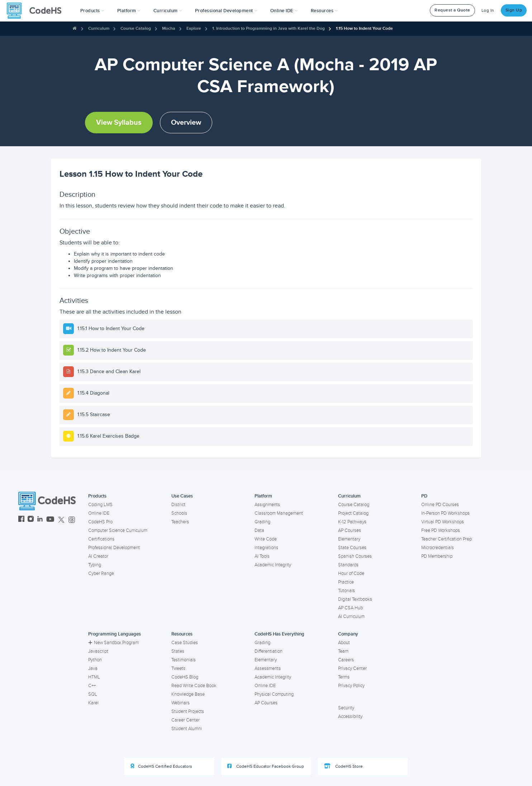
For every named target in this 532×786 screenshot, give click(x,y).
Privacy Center (352, 668)
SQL (93, 694)
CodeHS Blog (185, 677)
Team (343, 651)
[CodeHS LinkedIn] (40, 520)
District (178, 505)
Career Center (186, 720)
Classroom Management (279, 513)
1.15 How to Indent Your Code (364, 28)
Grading (262, 522)
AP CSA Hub (350, 608)
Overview (186, 123)
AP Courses (350, 530)
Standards (348, 565)
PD (424, 496)
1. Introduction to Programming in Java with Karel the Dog (269, 28)
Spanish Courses (355, 556)
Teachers (180, 522)
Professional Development (114, 548)
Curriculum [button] (168, 11)
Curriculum (99, 28)
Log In (488, 11)
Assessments (268, 668)
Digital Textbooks (355, 599)
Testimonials (184, 660)
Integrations (266, 548)
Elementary (349, 539)
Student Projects (188, 711)
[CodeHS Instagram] (31, 520)
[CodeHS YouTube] (50, 520)
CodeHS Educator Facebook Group (266, 766)
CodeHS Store (343, 766)
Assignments (267, 505)
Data (259, 530)
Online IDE (99, 513)
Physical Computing (274, 694)
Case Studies (185, 643)
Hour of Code (351, 573)
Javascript (98, 651)
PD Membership (437, 556)
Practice (346, 582)
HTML (94, 677)
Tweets (178, 668)
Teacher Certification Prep (446, 539)
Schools (179, 513)
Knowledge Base (188, 694)
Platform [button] (129, 11)
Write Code (266, 539)
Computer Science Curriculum (118, 530)
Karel (93, 703)
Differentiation (269, 651)
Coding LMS (100, 505)
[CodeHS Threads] (72, 520)
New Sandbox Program (113, 643)
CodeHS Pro (100, 522)
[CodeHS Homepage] (37, 11)
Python (95, 660)
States (178, 651)
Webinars (180, 703)
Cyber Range (101, 573)
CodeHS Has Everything (279, 634)
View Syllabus (119, 123)
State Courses (352, 548)
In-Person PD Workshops (445, 513)
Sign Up (514, 10)
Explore (194, 28)
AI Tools (262, 556)
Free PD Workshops (441, 530)
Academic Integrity (273, 565)
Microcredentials (438, 548)
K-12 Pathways (352, 522)
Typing (95, 565)
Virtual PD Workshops (443, 522)
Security (346, 708)
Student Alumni (187, 729)
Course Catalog (136, 28)
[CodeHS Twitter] (61, 520)
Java (93, 668)
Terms (344, 677)
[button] (92, 11)
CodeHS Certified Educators (161, 766)
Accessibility (350, 716)
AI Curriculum (351, 616)
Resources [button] (324, 11)
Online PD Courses (440, 505)
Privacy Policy (351, 686)
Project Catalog (353, 513)
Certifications (101, 539)
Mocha (169, 28)
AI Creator (98, 556)
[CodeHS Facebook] (21, 520)
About (344, 643)
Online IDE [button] (284, 11)
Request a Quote (452, 10)
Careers (346, 660)
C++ (92, 686)
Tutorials (346, 591)
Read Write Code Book (194, 686)
